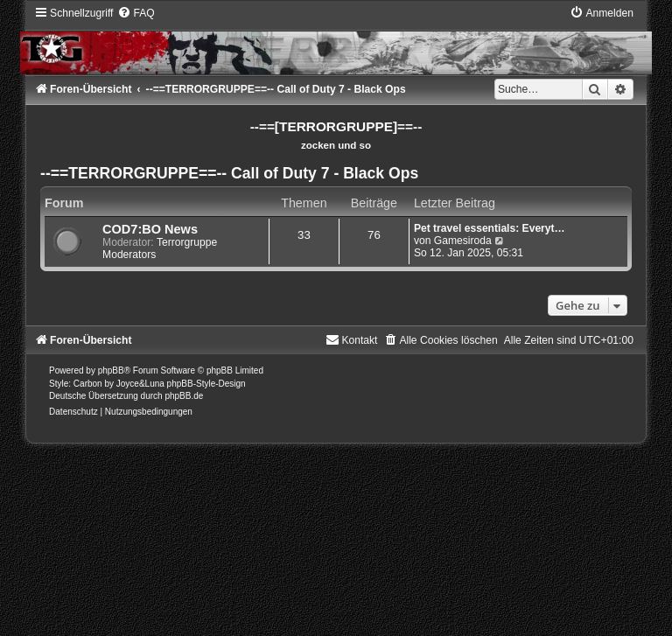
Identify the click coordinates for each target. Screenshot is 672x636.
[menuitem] (136, 13)
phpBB (111, 370)
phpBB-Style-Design (206, 384)
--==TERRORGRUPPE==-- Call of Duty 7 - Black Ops (229, 173)
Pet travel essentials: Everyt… (490, 228)
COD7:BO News (150, 229)
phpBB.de (184, 396)
